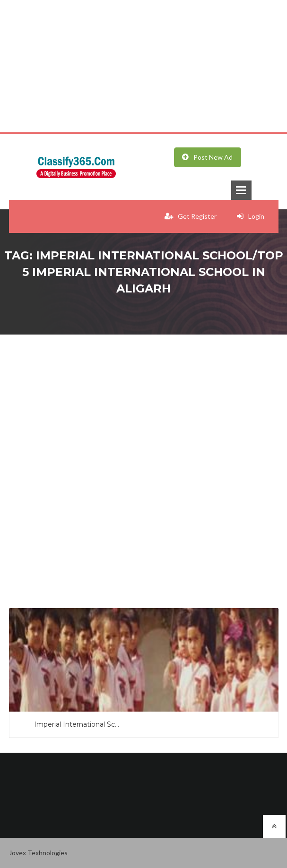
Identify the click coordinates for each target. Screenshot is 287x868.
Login (251, 216)
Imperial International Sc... (77, 724)
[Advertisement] (143, 66)
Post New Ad (207, 157)
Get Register (191, 216)
